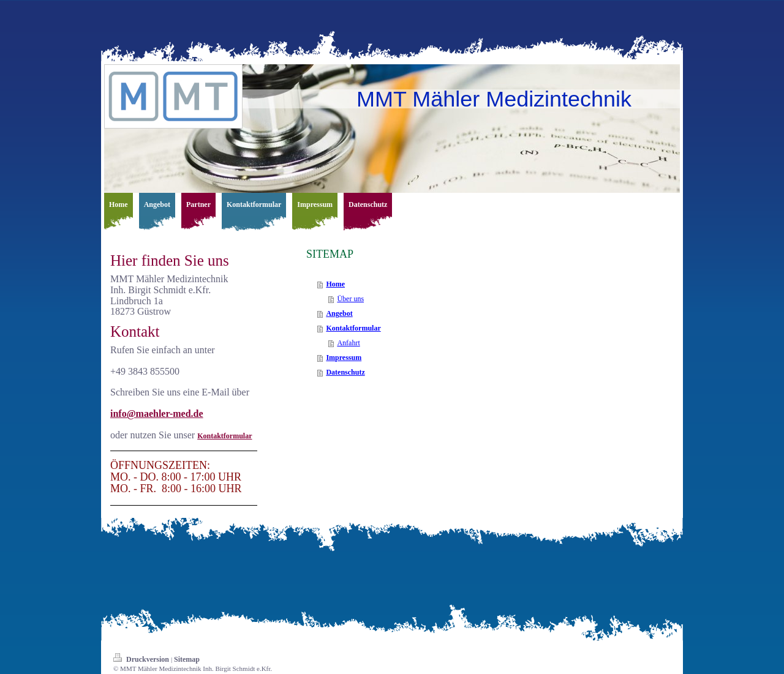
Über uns (350, 299)
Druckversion (142, 659)
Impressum (344, 358)
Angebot (339, 313)
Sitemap (187, 659)
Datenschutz (345, 372)
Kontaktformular (224, 436)
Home (335, 284)
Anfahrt (348, 343)
